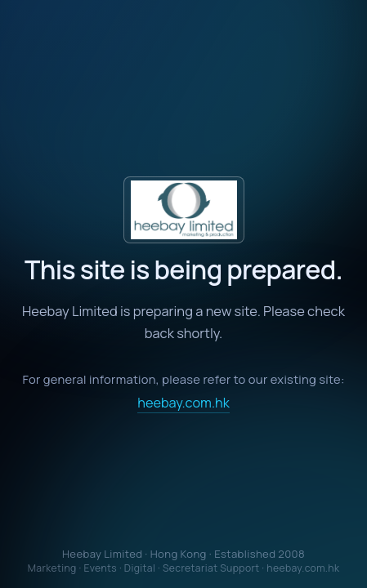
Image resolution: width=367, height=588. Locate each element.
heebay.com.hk (183, 403)
